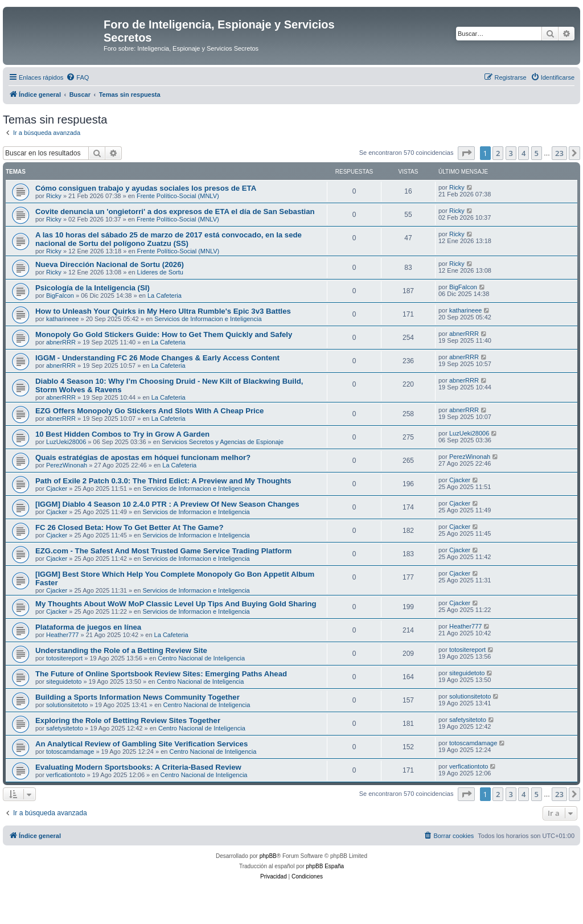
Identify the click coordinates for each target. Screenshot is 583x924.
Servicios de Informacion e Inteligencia (208, 319)
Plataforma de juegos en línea (88, 627)
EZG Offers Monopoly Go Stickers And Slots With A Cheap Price (149, 411)
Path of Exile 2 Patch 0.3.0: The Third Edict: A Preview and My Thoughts (163, 481)
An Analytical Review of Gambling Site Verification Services (141, 744)
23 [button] (559, 153)
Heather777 (63, 635)
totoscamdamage (70, 751)
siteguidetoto (64, 681)
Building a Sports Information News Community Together (137, 697)
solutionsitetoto (67, 705)
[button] (466, 153)
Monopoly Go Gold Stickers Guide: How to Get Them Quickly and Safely (164, 334)
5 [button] (537, 153)
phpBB (268, 856)
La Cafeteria (165, 295)
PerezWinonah (67, 465)
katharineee (63, 319)
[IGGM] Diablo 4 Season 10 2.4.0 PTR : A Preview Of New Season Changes (167, 504)
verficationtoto (65, 775)
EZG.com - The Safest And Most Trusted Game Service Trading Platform (163, 551)
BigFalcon (60, 295)
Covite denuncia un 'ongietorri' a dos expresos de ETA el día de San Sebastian (175, 212)
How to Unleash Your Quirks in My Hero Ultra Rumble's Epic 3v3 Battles (163, 311)
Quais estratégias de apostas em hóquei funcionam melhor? (143, 457)
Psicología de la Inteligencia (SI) (93, 288)
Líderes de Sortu (160, 272)
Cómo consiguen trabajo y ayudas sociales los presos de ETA (146, 188)
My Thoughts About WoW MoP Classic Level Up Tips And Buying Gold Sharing (176, 604)
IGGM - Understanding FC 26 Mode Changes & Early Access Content (157, 358)
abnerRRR (61, 342)
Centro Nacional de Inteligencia (201, 658)
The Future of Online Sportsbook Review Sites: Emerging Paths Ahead (161, 674)
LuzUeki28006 (66, 442)
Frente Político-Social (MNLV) (178, 196)
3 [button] (511, 153)
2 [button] (498, 153)
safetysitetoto (65, 728)
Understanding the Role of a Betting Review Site (121, 650)
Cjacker (57, 488)
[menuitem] (77, 77)
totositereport (64, 658)
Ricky (54, 196)
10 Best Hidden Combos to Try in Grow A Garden (122, 434)
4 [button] (524, 153)
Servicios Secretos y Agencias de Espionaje (223, 442)
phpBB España (325, 866)
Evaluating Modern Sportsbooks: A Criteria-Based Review (138, 767)
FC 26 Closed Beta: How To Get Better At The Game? (129, 527)
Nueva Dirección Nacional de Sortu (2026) (110, 264)
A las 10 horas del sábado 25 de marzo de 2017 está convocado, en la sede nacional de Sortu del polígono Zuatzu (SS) (169, 239)
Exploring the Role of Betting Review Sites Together (128, 720)
